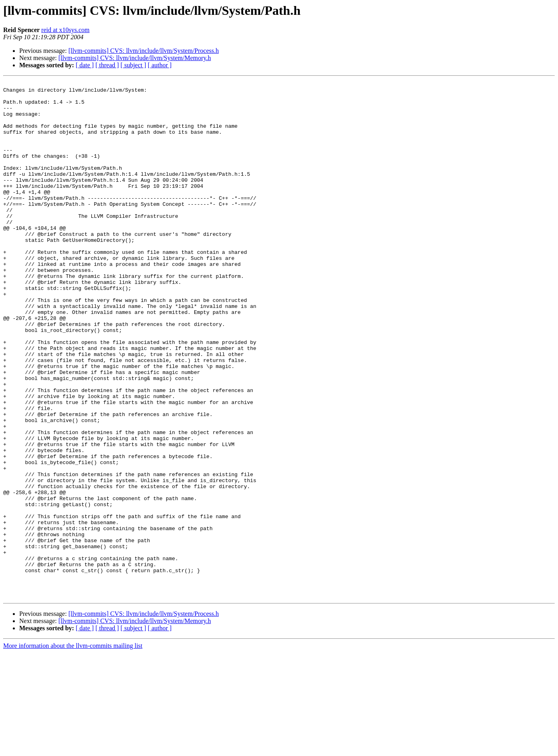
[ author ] (160, 65)
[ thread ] (107, 65)
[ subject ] (133, 65)
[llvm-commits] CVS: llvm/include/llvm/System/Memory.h (135, 58)
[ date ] (85, 65)
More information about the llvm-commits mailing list (73, 749)
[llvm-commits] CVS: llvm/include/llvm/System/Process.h (144, 51)
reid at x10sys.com (65, 30)
